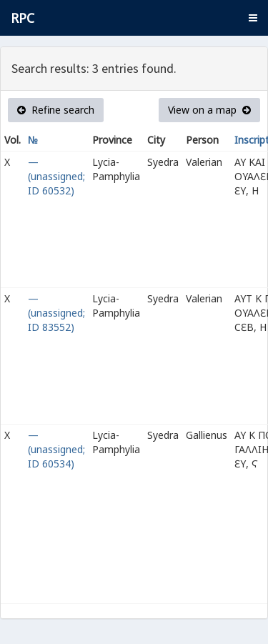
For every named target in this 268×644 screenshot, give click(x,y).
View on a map (209, 110)
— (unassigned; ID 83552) (56, 313)
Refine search (56, 110)
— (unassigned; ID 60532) (56, 176)
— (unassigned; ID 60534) (56, 449)
